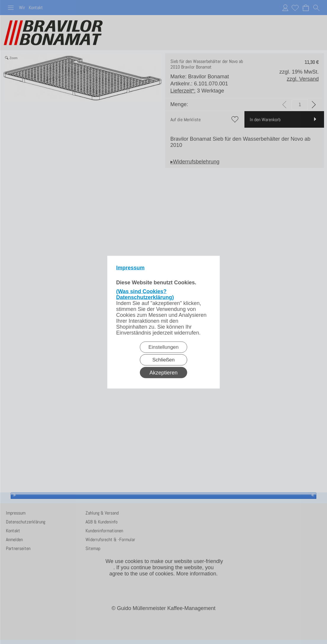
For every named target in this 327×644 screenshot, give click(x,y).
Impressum (131, 267)
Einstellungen (163, 347)
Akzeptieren (163, 372)
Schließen (164, 360)
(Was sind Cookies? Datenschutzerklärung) (145, 294)
